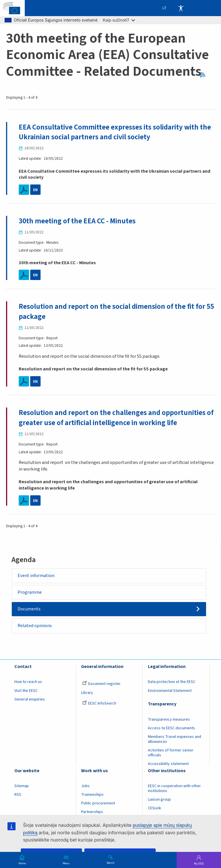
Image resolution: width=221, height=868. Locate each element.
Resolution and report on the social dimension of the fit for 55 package (117, 312)
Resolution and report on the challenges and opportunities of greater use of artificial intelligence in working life (116, 418)
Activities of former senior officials (171, 753)
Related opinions (35, 626)
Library (87, 693)
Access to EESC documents (172, 728)
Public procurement (98, 804)
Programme (30, 593)
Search (110, 863)
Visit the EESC (26, 691)
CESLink (155, 809)
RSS (204, 75)
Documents (29, 610)
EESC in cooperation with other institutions (174, 789)
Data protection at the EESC (172, 682)
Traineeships (92, 795)
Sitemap (22, 787)
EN (35, 190)
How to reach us (28, 682)
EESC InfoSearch (99, 704)
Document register (101, 684)
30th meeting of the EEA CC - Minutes (77, 221)
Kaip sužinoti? (119, 20)
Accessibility (181, 8)
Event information (36, 576)
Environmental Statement (170, 691)
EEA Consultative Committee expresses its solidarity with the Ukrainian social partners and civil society (115, 132)
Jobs (85, 787)
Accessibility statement (168, 764)
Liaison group (159, 800)
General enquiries (30, 700)
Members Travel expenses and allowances (175, 739)
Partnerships (92, 812)
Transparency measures (169, 720)
